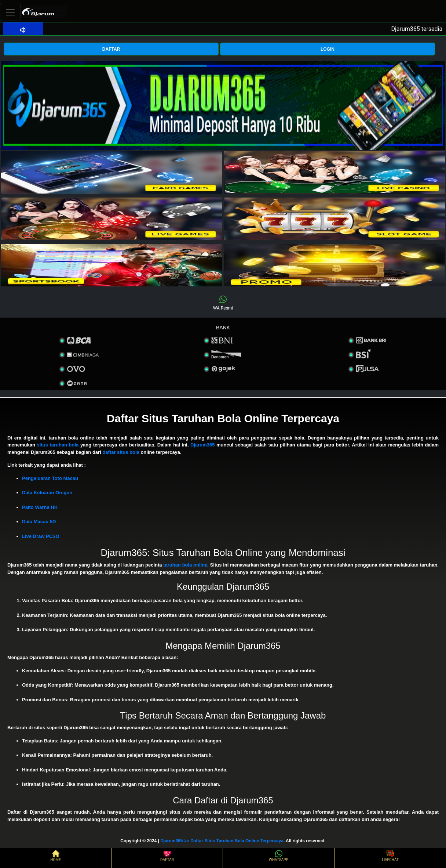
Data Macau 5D (39, 522)
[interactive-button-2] (334, 173)
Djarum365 (202, 445)
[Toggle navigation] (10, 12)
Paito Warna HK (40, 507)
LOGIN (328, 49)
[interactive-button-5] (111, 265)
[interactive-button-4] (334, 219)
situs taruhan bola (58, 445)
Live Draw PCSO (41, 536)
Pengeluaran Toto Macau (50, 478)
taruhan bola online (185, 565)
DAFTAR (111, 49)
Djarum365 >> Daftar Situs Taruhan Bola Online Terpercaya (222, 841)
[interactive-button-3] (111, 219)
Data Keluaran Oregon (47, 493)
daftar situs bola (121, 452)
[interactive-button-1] (111, 173)
